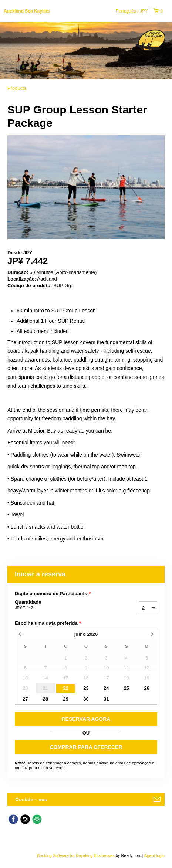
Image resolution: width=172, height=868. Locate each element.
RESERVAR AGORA (86, 719)
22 (66, 688)
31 (106, 699)
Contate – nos (31, 799)
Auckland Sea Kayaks (27, 11)
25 (127, 688)
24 (106, 688)
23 (86, 688)
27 (25, 699)
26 (146, 688)
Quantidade (58, 605)
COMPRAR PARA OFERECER (86, 747)
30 (86, 699)
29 (66, 699)
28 (45, 699)
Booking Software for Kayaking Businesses (76, 855)
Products (17, 88)
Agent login (154, 855)
